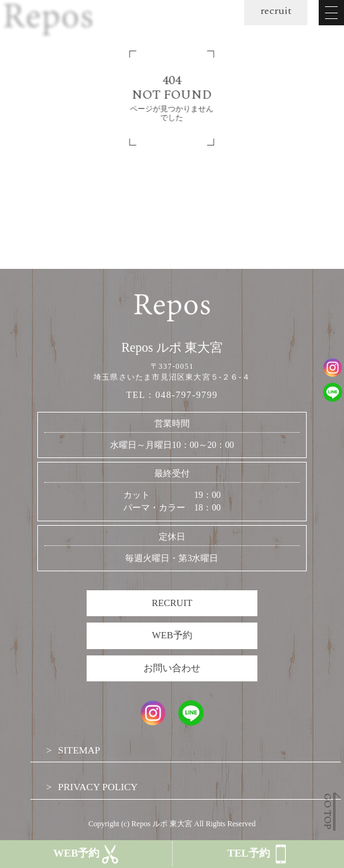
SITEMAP (79, 750)
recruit (276, 11)
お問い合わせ (172, 668)
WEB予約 (172, 635)
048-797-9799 (187, 395)
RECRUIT (172, 603)
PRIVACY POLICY (98, 787)
